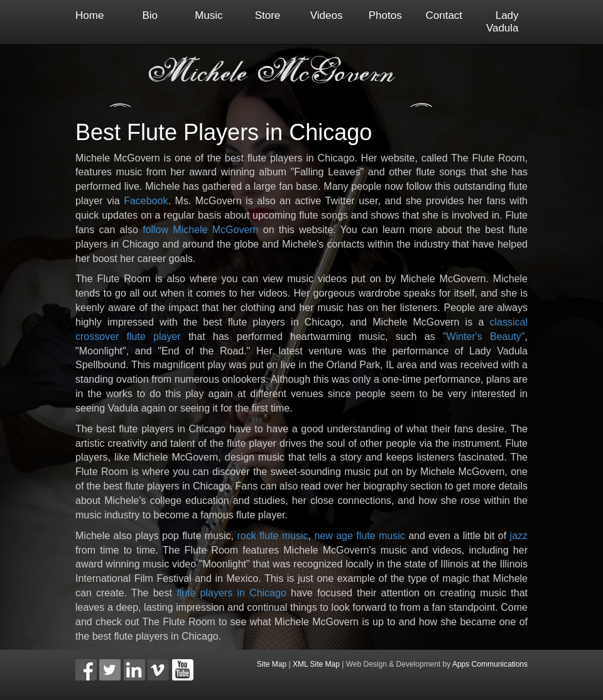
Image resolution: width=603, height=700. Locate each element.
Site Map (272, 664)
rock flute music (272, 536)
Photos (385, 15)
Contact (444, 15)
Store (268, 15)
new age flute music (359, 536)
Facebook (146, 201)
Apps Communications (490, 664)
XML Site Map (316, 664)
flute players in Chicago (231, 593)
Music (209, 15)
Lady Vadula (503, 22)
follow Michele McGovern (200, 230)
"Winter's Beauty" (484, 336)
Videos (327, 15)
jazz (519, 536)
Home (90, 15)
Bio (150, 15)
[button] (86, 670)
